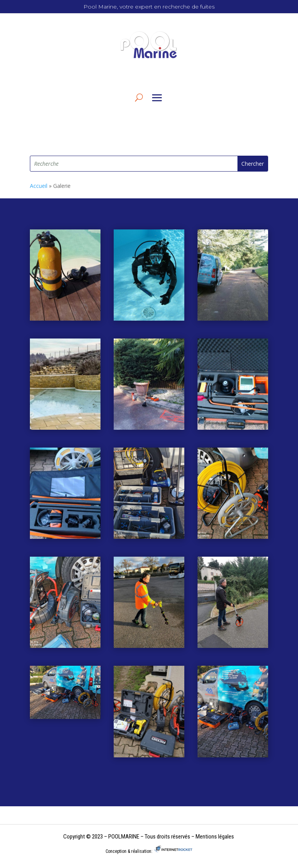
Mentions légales (215, 837)
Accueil (39, 186)
